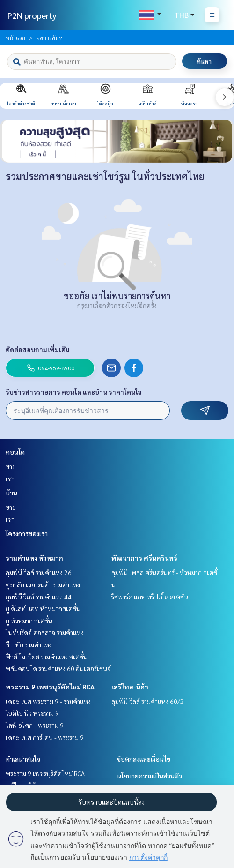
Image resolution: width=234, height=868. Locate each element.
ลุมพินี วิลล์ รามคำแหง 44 (39, 597)
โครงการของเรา (27, 533)
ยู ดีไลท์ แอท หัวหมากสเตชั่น (43, 608)
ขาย (11, 466)
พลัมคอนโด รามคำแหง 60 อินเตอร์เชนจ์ (58, 668)
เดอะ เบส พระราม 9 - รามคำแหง (48, 701)
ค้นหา (204, 61)
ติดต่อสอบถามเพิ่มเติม (38, 349)
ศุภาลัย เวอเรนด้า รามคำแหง (43, 584)
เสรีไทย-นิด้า (130, 687)
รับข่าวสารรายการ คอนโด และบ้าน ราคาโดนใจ (74, 392)
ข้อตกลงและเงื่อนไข (144, 759)
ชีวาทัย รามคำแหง (29, 644)
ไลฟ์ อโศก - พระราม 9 (35, 725)
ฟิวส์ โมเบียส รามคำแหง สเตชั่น (47, 657)
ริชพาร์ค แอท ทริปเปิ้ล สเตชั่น (150, 597)
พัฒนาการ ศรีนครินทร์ (144, 558)
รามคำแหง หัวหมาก (34, 558)
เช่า (10, 479)
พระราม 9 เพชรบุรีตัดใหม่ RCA (50, 687)
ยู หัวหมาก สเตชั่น (29, 621)
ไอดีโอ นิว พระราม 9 (32, 713)
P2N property (32, 15)
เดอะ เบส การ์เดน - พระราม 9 (45, 737)
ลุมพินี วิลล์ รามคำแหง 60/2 (148, 701)
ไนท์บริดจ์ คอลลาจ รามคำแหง (45, 632)
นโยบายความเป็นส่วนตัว (150, 776)
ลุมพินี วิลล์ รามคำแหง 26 (39, 572)
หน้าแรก (15, 37)
